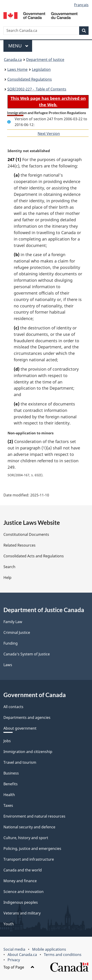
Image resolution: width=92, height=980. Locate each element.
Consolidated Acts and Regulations (34, 556)
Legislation (41, 69)
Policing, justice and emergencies (32, 849)
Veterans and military (22, 913)
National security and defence (29, 827)
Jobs (7, 741)
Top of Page (19, 967)
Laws (8, 665)
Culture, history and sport (26, 838)
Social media (14, 949)
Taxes (8, 805)
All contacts (13, 707)
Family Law (13, 622)
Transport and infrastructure (29, 859)
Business (11, 773)
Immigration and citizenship (28, 752)
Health (9, 795)
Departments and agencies (27, 717)
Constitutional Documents (26, 534)
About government (20, 728)
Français (81, 5)
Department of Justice (45, 60)
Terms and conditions (63, 955)
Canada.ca (13, 60)
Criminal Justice (17, 632)
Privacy (14, 960)
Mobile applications (49, 949)
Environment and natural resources (34, 816)
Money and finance (20, 881)
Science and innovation (24, 892)
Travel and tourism (20, 762)
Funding (11, 643)
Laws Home (17, 69)
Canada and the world (23, 870)
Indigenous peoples (21, 902)
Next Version (49, 134)
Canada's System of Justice (27, 654)
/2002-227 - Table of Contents (37, 89)
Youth (9, 924)
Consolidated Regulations (30, 79)
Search (9, 567)
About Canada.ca (22, 955)
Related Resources (20, 545)
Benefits (11, 784)
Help (7, 578)
